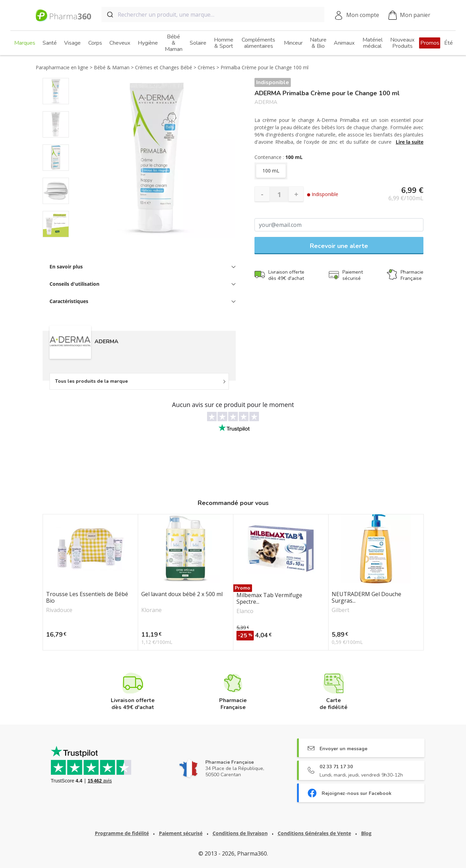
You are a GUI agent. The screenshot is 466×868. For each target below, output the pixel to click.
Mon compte (363, 15)
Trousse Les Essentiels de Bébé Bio (87, 597)
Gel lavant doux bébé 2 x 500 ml (182, 594)
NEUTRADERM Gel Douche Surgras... (366, 597)
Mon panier (409, 15)
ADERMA (266, 102)
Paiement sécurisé (181, 833)
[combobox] (213, 15)
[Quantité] (279, 194)
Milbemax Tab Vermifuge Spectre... (269, 599)
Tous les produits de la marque (91, 381)
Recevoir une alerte (339, 246)
